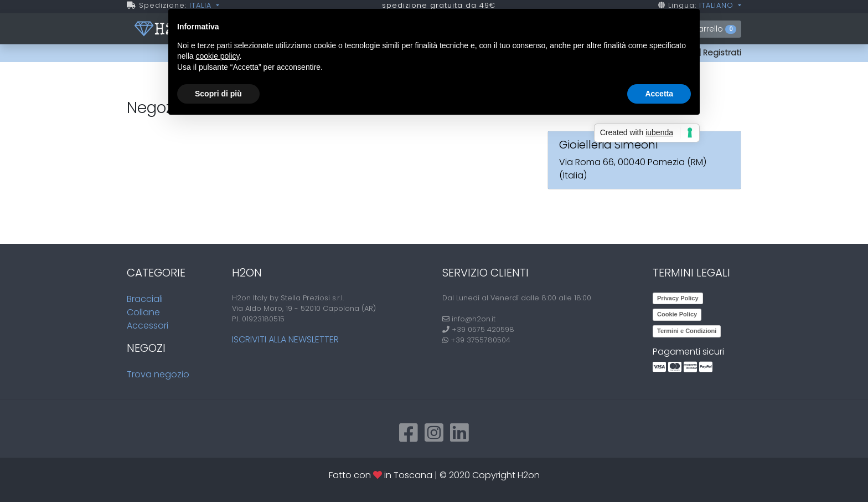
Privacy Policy (678, 298)
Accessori (148, 326)
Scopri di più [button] (218, 94)
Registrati (722, 53)
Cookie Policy (677, 314)
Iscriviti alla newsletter (285, 339)
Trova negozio (158, 374)
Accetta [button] (659, 94)
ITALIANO (718, 5)
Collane (143, 312)
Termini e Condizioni (687, 331)
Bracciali (145, 299)
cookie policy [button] (217, 56)
